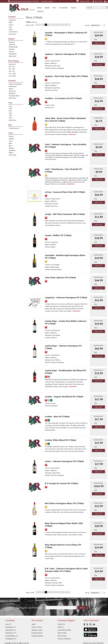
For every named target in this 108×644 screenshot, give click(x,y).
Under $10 (12, 64)
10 (66, 25)
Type (11, 133)
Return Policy (62, 633)
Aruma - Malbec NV (58, 235)
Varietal (12, 81)
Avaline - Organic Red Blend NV (64, 397)
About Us (40, 11)
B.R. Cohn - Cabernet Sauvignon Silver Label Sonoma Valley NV (66, 570)
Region (12, 39)
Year (10, 103)
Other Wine (13, 155)
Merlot (11, 89)
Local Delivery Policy (64, 630)
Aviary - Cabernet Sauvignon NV (64, 461)
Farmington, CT (11, 627)
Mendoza (12, 49)
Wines (39, 8)
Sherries (11, 148)
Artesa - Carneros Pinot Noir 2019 (65, 192)
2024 (10, 118)
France (11, 25)
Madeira (11, 139)
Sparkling (12, 150)
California (12, 44)
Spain (11, 29)
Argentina (12, 20)
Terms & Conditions (64, 639)
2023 (10, 115)
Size (10, 125)
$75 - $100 (12, 74)
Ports (11, 141)
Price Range (14, 61)
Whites (11, 153)
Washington (13, 54)
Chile (10, 22)
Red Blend (12, 93)
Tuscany (12, 51)
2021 (10, 111)
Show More (12, 34)
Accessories (63, 8)
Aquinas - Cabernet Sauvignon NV (65, 54)
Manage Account (37, 630)
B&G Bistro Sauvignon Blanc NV (64, 503)
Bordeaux (12, 42)
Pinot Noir (12, 91)
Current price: (98, 32)
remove (34, 22)
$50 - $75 (12, 71)
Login (33, 624)
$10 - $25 (12, 67)
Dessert (11, 136)
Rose (10, 146)
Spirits (47, 8)
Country (12, 17)
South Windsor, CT (12, 636)
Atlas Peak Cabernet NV (60, 277)
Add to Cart (99, 43)
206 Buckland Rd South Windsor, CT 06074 (25, 1)
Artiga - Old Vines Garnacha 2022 (65, 214)
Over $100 (12, 76)
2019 (10, 106)
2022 (10, 113)
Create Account (37, 627)
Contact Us (61, 624)
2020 (10, 108)
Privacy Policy (62, 636)
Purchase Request (37, 636)
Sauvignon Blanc (14, 96)
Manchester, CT (11, 633)
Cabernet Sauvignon (15, 84)
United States (13, 32)
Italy (10, 27)
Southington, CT (11, 639)
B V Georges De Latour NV (61, 483)
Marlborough (13, 47)
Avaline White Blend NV (61, 440)
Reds (10, 143)
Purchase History (37, 633)
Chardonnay (13, 86)
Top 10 (73, 8)
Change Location (47, 1)
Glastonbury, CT (11, 630)
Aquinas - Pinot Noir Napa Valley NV (66, 76)
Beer (54, 8)
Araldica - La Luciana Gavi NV (63, 98)
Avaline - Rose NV (57, 416)
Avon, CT (8, 624)
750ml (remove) (14, 128)
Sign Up (82, 608)
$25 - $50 (12, 69)
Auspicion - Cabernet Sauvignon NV (66, 297)
